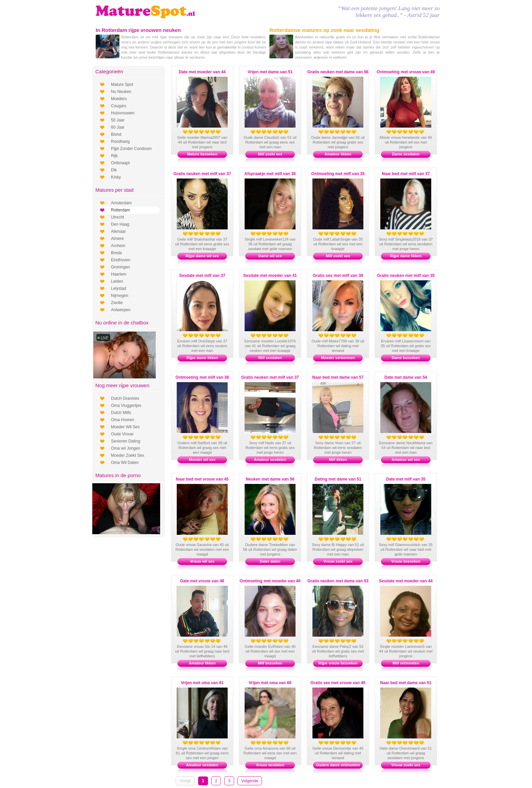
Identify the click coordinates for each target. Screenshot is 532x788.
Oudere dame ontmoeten (338, 765)
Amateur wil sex (406, 459)
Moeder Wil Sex (125, 427)
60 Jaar (118, 127)
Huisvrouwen (123, 113)
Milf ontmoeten (406, 663)
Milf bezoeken (270, 663)
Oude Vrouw (122, 434)
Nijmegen (120, 296)
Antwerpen (121, 310)
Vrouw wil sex (202, 561)
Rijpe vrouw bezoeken (338, 663)
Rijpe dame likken (406, 256)
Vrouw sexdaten (270, 765)
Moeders (119, 99)
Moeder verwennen (338, 358)
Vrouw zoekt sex (338, 561)
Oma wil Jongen (126, 448)
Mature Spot (122, 85)
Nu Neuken (121, 92)
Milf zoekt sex (270, 154)
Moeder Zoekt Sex (128, 455)
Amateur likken (338, 154)
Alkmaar (118, 231)
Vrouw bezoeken (406, 561)
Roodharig (120, 142)
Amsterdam (121, 203)
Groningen (120, 267)
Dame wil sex (270, 256)
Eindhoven (121, 260)
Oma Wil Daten (125, 463)
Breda (116, 253)
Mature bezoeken (202, 154)
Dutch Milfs (121, 413)
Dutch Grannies (125, 398)
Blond (116, 134)
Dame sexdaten (406, 154)
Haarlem (119, 274)
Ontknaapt (120, 163)
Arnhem (118, 246)
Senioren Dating (126, 441)
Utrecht (118, 217)
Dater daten (270, 561)
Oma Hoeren (123, 420)
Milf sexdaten (270, 358)
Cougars (119, 106)
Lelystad (119, 288)
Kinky (116, 177)
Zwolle (117, 303)
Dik (114, 170)
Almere (117, 239)
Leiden (117, 281)
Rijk (114, 156)
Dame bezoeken (406, 358)
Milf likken (338, 459)
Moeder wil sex (202, 459)
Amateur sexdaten (270, 459)
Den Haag (120, 224)
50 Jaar (118, 120)
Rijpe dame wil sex (202, 256)
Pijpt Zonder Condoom (131, 149)
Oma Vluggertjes (126, 406)
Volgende (250, 781)
